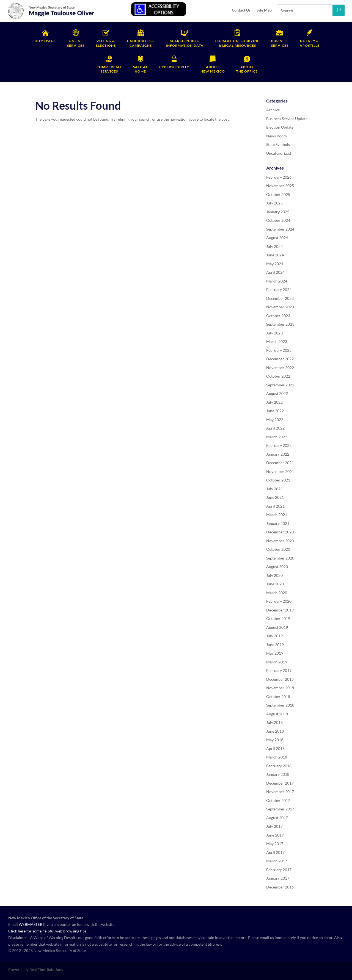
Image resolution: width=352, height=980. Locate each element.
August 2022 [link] (277, 393)
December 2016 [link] (280, 887)
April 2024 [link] (275, 272)
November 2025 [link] (280, 186)
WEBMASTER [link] (31, 924)
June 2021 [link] (275, 497)
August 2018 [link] (277, 714)
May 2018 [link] (275, 740)
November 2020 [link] (280, 541)
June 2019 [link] (275, 645)
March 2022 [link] (277, 437)
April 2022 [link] (275, 428)
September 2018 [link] (280, 705)
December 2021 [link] (280, 463)
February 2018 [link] (279, 766)
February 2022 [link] (279, 445)
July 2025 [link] (274, 203)
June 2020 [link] (275, 584)
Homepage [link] (45, 41)
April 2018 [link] (275, 748)
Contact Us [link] (241, 10)
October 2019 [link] (278, 618)
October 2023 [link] (278, 316)
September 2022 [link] (280, 385)
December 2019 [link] (280, 610)
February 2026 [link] (279, 177)
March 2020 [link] (277, 593)
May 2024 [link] (275, 264)
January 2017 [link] (278, 878)
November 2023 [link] (280, 307)
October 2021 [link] (278, 480)
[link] (51, 18)
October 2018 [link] (278, 697)
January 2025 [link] (278, 212)
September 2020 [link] (280, 558)
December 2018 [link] (280, 679)
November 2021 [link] (280, 471)
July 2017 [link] (274, 826)
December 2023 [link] (280, 298)
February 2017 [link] (279, 870)
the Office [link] (247, 69)
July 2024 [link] (274, 246)
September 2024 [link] (280, 229)
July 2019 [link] (274, 636)
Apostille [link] (310, 43)
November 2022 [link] (280, 368)
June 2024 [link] (275, 255)
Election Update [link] (280, 127)
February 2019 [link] (279, 670)
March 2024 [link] (277, 281)
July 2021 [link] (274, 489)
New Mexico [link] (213, 69)
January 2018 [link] (278, 774)
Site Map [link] (264, 10)
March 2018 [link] (277, 757)
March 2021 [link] (277, 515)
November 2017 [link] (280, 792)
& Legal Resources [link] (237, 43)
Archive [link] (273, 110)
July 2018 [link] (274, 722)
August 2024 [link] (277, 238)
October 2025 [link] (278, 194)
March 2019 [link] (277, 662)
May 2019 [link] (275, 653)
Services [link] (76, 43)
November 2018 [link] (280, 688)
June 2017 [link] (275, 835)
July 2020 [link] (274, 575)
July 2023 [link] (274, 333)
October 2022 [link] (278, 376)
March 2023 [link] (277, 341)
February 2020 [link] (279, 601)
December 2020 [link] (280, 532)
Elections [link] (106, 43)
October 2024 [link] (278, 220)
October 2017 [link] (278, 800)
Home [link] (140, 69)
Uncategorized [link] (279, 153)
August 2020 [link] (277, 567)
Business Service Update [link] (287, 119)
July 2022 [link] (274, 402)
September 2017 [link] (280, 809)
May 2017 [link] (275, 844)
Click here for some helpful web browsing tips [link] (47, 931)
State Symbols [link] (278, 144)
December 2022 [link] (280, 359)
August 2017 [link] (277, 818)
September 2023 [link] (280, 324)
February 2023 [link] (279, 350)
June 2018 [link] (275, 731)
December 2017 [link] (280, 783)
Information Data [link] (185, 43)
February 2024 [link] (279, 290)
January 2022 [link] (278, 454)
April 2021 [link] (275, 506)
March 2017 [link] (277, 861)
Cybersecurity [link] (174, 67)
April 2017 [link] (275, 852)
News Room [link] (277, 136)
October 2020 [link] (278, 549)
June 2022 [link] (275, 411)
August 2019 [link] (277, 627)
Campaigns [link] (141, 43)
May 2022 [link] (275, 420)
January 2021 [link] (278, 523)
